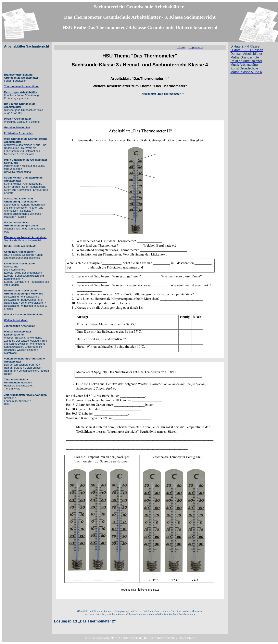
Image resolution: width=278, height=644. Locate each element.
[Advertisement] (20, 61)
